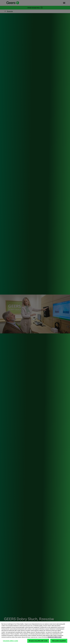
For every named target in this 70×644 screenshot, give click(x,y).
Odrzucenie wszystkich (59, 641)
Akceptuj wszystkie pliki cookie (38, 641)
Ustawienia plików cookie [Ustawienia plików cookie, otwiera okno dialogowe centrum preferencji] (10, 641)
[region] (35, 633)
